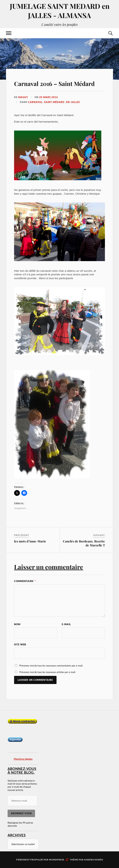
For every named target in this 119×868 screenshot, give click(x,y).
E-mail (66, 624)
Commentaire (25, 581)
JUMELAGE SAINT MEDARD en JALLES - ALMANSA (60, 11)
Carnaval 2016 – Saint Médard (54, 84)
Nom (17, 624)
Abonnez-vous (21, 813)
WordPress (57, 860)
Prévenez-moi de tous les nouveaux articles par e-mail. (47, 672)
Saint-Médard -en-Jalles (62, 102)
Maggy (23, 97)
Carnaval (35, 102)
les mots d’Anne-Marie (30, 541)
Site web (20, 644)
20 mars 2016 (49, 97)
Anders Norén (94, 860)
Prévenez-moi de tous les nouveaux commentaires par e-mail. (51, 666)
